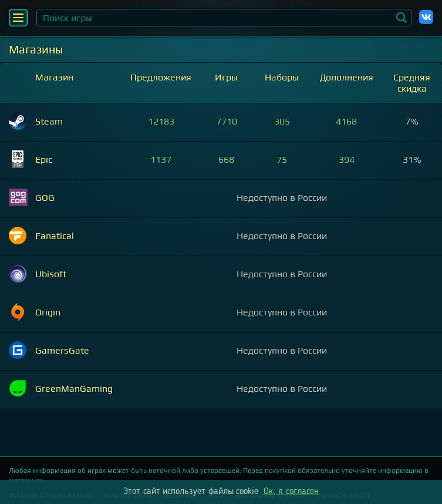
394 (347, 159)
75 (282, 159)
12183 (161, 121)
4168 (346, 121)
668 (226, 159)
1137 (161, 159)
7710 (227, 121)
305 (282, 121)
